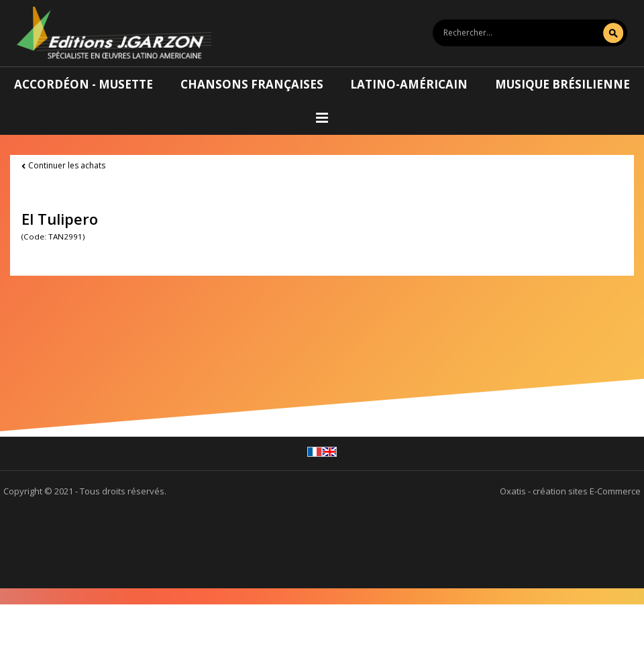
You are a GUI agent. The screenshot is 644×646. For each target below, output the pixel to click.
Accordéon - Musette (84, 84)
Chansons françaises (252, 84)
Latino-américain (409, 84)
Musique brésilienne (562, 84)
